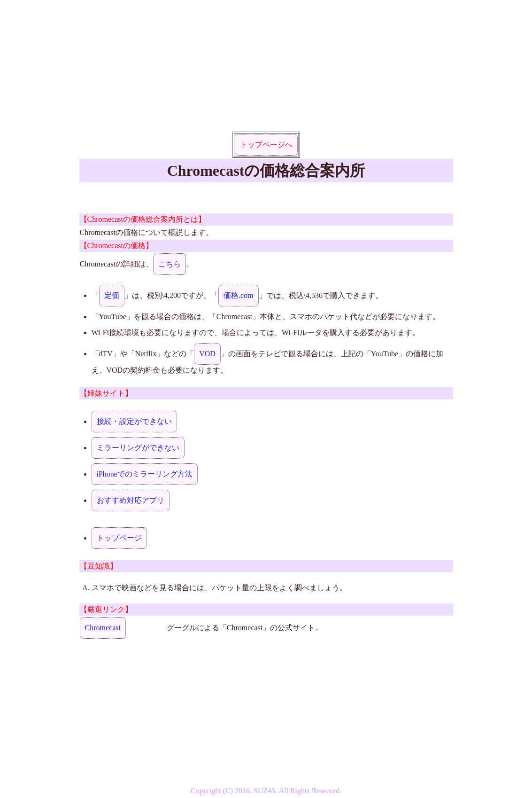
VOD (207, 354)
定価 (112, 295)
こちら (170, 264)
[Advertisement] (266, 66)
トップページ (119, 538)
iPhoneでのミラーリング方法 (145, 474)
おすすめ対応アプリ (131, 500)
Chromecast (103, 628)
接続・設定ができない (134, 421)
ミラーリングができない (138, 448)
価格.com (239, 295)
